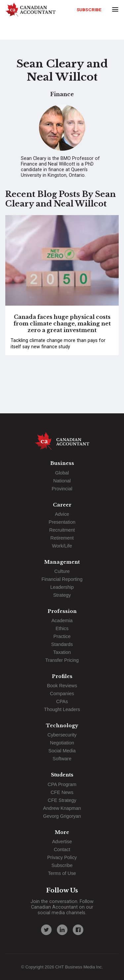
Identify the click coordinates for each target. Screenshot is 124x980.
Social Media (62, 751)
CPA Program (62, 784)
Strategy (62, 595)
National (62, 481)
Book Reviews (62, 686)
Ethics (62, 628)
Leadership (62, 587)
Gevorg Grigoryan (62, 816)
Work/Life (62, 546)
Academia (62, 621)
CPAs (62, 701)
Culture (62, 571)
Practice (62, 636)
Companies (62, 694)
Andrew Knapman (62, 808)
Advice (62, 514)
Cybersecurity (62, 735)
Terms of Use (62, 873)
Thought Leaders (62, 709)
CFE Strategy (62, 800)
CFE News (62, 792)
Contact (62, 849)
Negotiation (62, 743)
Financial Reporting (62, 579)
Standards (62, 644)
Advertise (62, 842)
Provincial (62, 489)
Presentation (62, 522)
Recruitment (62, 530)
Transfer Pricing (62, 660)
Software (62, 759)
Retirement (62, 538)
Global (62, 473)
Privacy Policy (62, 857)
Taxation (62, 652)
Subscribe (89, 10)
